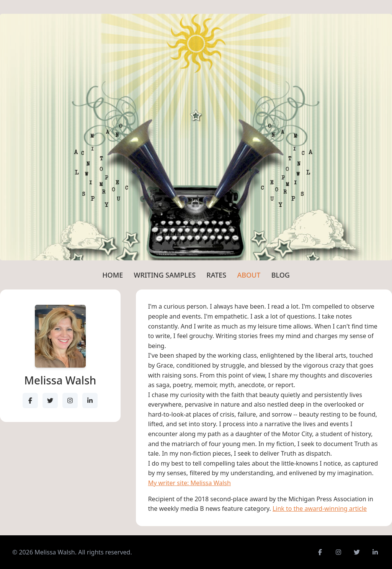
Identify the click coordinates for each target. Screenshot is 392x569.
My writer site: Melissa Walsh (189, 483)
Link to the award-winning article (320, 509)
